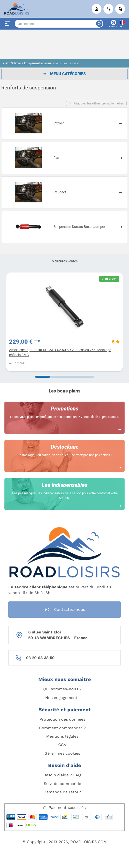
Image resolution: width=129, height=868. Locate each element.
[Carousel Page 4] (86, 377)
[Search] (59, 24)
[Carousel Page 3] (72, 377)
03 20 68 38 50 (40, 658)
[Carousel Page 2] (57, 377)
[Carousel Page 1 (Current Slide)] (43, 377)
